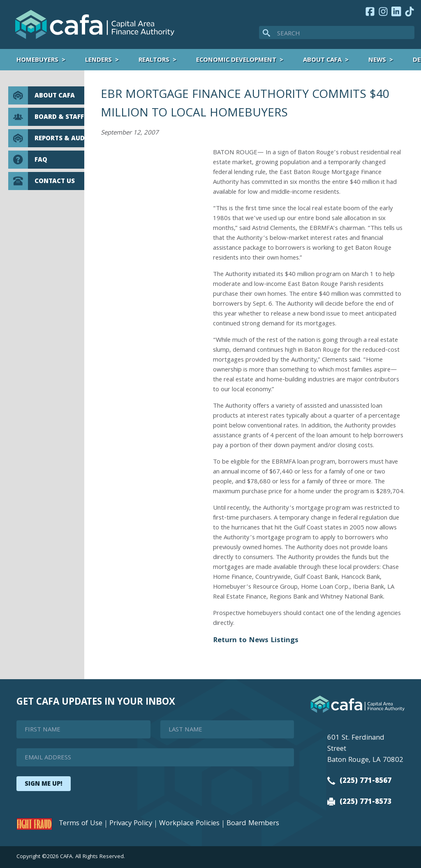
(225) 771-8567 (359, 781)
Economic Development (236, 60)
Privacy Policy (131, 824)
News (377, 60)
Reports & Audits (46, 138)
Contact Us (42, 181)
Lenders (98, 60)
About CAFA (322, 60)
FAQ (28, 160)
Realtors (154, 60)
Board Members (253, 824)
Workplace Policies (189, 824)
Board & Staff (46, 117)
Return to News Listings (256, 641)
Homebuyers (37, 60)
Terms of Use (81, 824)
